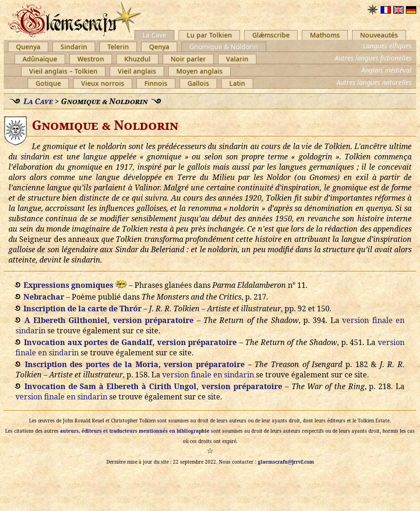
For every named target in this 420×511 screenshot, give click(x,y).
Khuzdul (137, 59)
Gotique (48, 83)
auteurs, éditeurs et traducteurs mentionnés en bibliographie (135, 431)
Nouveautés (379, 35)
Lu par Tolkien (209, 35)
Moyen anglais (199, 71)
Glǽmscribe (271, 35)
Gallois (198, 83)
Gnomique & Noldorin (224, 47)
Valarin (237, 59)
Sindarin (74, 47)
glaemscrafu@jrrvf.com (286, 462)
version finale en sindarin (208, 375)
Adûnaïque (40, 59)
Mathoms (325, 35)
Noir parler (188, 59)
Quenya (28, 47)
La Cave (154, 35)
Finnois (156, 83)
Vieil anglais (137, 71)
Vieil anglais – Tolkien (63, 71)
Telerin (118, 47)
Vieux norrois (103, 83)
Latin (237, 83)
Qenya (159, 47)
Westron (91, 59)
